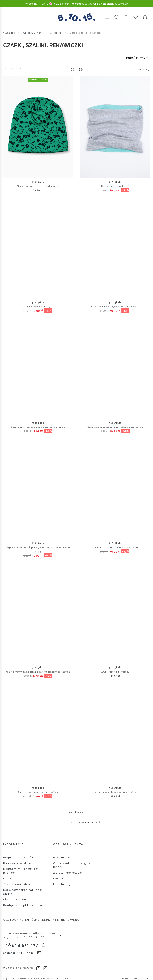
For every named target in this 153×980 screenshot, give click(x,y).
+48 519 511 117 (21, 945)
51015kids (9, 33)
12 (4, 69)
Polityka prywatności (19, 863)
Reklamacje (62, 857)
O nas (7, 878)
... (66, 822)
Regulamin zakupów (19, 857)
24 (12, 69)
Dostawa (59, 878)
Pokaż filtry (136, 58)
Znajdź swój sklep (17, 884)
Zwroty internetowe (68, 873)
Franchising (62, 884)
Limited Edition (15, 899)
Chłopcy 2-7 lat (32, 33)
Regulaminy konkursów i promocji (22, 871)
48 (20, 69)
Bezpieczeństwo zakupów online (23, 892)
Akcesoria (56, 33)
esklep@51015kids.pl (19, 953)
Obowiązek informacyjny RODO (72, 865)
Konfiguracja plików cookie (23, 905)
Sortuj (144, 69)
